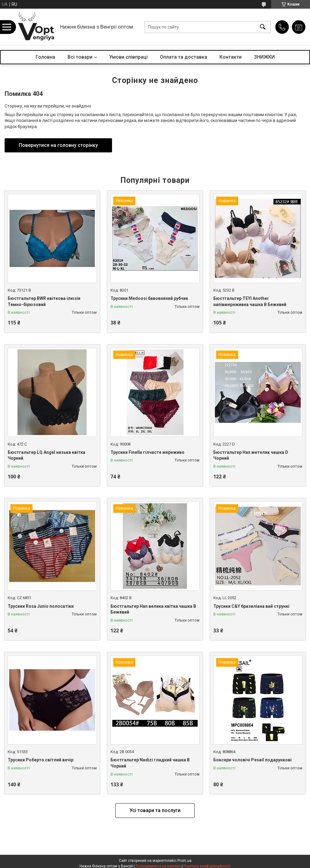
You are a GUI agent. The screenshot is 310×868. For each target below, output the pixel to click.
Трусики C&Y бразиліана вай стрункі (251, 606)
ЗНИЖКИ (264, 57)
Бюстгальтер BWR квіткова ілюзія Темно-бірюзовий (44, 301)
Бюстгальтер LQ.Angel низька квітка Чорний (46, 455)
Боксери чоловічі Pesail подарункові (252, 760)
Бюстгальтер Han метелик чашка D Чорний (251, 455)
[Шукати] (263, 27)
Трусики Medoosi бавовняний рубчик (149, 298)
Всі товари (80, 57)
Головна (45, 57)
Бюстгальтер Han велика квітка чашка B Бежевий (153, 609)
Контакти (231, 57)
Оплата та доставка (184, 57)
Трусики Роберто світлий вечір (41, 760)
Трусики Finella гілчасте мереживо (147, 452)
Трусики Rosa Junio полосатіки (41, 606)
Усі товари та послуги (155, 810)
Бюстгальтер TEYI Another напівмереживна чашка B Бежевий (250, 301)
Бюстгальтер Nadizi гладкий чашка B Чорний (150, 763)
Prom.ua (184, 861)
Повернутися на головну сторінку (58, 145)
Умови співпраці (128, 57)
